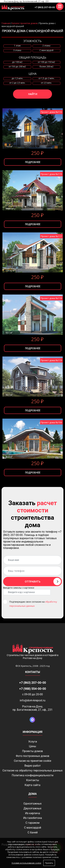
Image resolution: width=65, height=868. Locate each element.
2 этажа (46, 46)
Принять (49, 863)
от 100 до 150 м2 (46, 62)
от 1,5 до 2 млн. (46, 78)
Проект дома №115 (51, 174)
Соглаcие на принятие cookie (32, 761)
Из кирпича (33, 813)
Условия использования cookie (26, 863)
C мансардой (46, 50)
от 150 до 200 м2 (17, 67)
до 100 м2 (17, 62)
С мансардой (33, 828)
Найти (33, 94)
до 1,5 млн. (17, 78)
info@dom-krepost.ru (33, 700)
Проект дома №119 (51, 360)
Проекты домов (32, 751)
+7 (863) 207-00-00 (45, 7)
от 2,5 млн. (46, 83)
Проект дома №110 (51, 112)
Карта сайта (32, 785)
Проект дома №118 (51, 298)
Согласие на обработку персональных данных (32, 770)
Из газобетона (33, 818)
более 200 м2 (46, 67)
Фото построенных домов (32, 756)
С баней (33, 832)
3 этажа (17, 50)
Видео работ (33, 766)
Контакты (33, 780)
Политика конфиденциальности (33, 775)
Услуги (33, 742)
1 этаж (17, 46)
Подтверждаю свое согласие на (33, 604)
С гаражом (32, 823)
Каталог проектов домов (25, 23)
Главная (6, 23)
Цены (32, 746)
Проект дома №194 (51, 422)
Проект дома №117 (51, 236)
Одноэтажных (32, 804)
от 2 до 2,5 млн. (17, 83)
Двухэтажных (32, 808)
